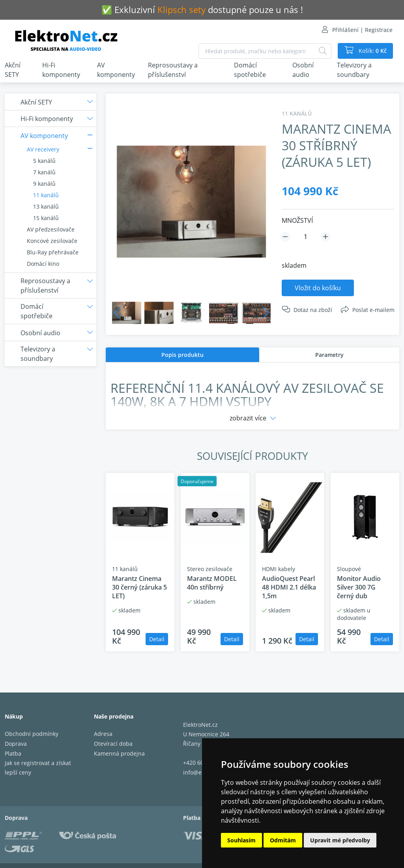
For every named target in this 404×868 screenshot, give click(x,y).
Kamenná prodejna (119, 753)
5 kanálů (44, 161)
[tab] (182, 355)
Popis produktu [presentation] (182, 355)
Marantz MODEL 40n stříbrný (212, 583)
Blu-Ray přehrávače (53, 252)
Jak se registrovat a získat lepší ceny (38, 768)
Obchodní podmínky (32, 734)
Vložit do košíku (318, 288)
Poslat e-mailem (373, 310)
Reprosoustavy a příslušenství (173, 70)
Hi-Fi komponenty (61, 70)
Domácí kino (43, 264)
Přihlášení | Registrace (362, 30)
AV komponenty (116, 70)
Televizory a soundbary (354, 70)
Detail (157, 639)
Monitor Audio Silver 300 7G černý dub (359, 587)
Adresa (103, 734)
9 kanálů (44, 184)
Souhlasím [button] (241, 840)
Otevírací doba (113, 744)
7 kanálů (44, 172)
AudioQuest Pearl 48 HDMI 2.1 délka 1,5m (289, 587)
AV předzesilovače (51, 229)
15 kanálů (46, 218)
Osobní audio (303, 70)
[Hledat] (323, 51)
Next (266, 313)
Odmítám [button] (283, 840)
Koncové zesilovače (52, 241)
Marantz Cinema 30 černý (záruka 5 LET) (139, 587)
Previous (117, 313)
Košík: (372, 51)
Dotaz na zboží (313, 310)
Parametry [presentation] (329, 355)
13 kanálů (46, 206)
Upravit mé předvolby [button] (340, 840)
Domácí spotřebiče (250, 70)
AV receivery (43, 149)
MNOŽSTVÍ (297, 220)
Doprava (16, 744)
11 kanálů (46, 195)
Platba (13, 753)
